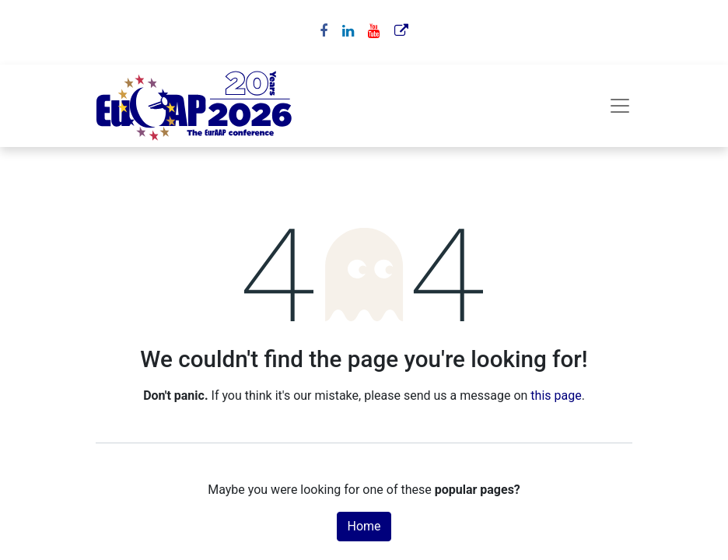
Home (364, 526)
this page (556, 395)
